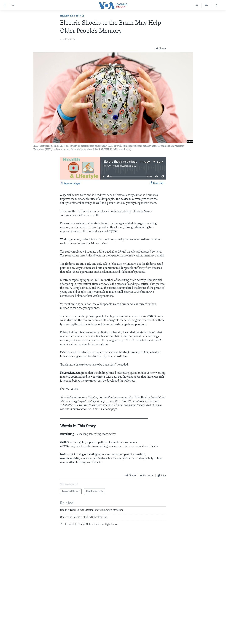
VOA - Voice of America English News (126, 166)
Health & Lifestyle (72, 16)
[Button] (161, 48)
